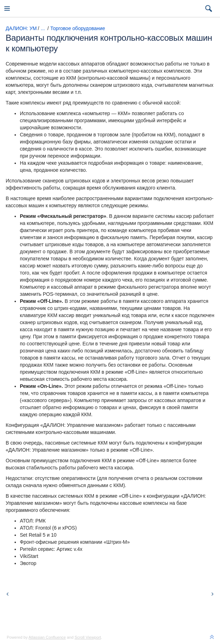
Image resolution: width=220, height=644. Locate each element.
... (43, 28)
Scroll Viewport (88, 637)
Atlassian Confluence (47, 637)
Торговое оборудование (78, 28)
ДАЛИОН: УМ (21, 28)
